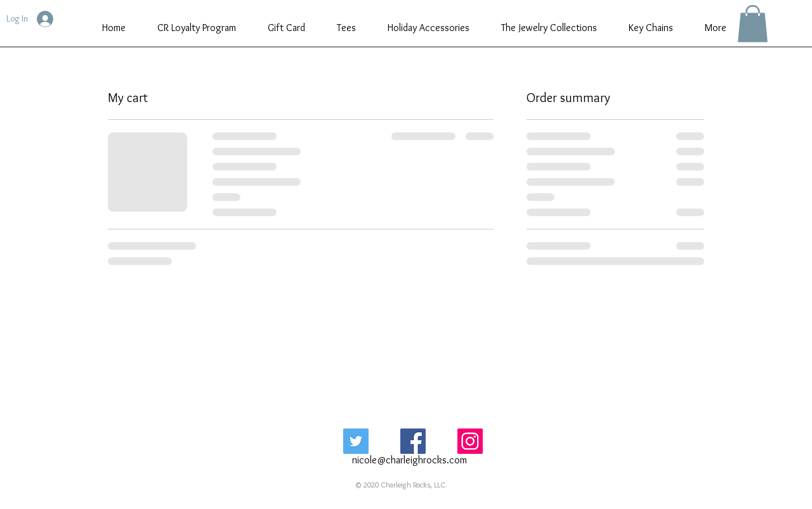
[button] (753, 24)
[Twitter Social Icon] (356, 441)
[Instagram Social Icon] (470, 441)
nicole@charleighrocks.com (409, 460)
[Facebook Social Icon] (413, 441)
